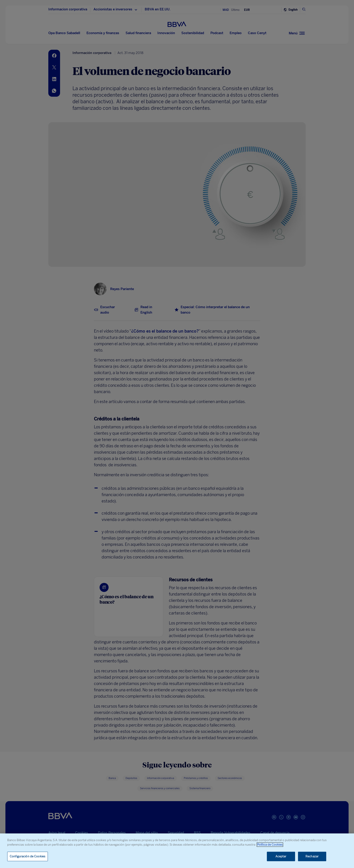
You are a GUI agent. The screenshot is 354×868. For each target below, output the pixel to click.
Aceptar (281, 856)
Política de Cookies (270, 845)
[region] (177, 851)
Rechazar (312, 856)
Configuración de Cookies (28, 856)
